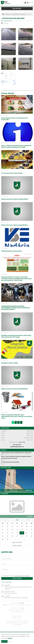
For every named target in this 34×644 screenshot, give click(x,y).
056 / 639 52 (16, 445)
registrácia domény (24, 623)
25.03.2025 (5, 304)
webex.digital (19, 618)
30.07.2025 (5, 171)
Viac (10, 641)
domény (18, 623)
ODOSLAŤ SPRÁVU (17, 578)
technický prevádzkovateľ (17, 616)
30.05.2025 (5, 196)
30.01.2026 (5, 115)
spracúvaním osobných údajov (22, 576)
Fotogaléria (4, 494)
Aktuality (7, 14)
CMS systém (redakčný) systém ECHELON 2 (15, 621)
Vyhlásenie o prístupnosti (14, 610)
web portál (25, 621)
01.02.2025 (5, 386)
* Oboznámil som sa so (16, 576)
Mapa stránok (13, 608)
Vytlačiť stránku (20, 608)
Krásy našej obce (6, 468)
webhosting (8, 623)
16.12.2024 (5, 412)
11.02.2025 (5, 360)
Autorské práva (22, 610)
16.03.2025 (5, 333)
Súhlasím (4, 641)
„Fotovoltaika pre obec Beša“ (18, 14)
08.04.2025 (5, 274)
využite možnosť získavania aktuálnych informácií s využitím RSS (17, 605)
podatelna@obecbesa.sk (17, 447)
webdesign (14, 618)
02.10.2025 (5, 143)
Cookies (10, 638)
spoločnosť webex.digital (17, 625)
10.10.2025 (5, 248)
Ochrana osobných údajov (17, 612)
